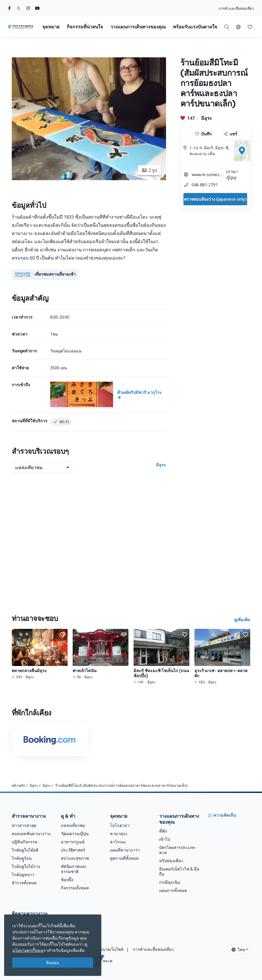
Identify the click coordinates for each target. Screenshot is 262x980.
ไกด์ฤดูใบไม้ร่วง (26, 866)
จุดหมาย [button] (51, 27)
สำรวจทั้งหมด (24, 883)
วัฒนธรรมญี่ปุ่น (75, 834)
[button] (238, 27)
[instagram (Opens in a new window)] (28, 8)
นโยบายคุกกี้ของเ (28, 950)
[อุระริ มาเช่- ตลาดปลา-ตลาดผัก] (222, 657)
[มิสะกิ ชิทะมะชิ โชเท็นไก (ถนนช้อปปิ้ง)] (161, 657)
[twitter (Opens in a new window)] (19, 8)
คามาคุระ (119, 834)
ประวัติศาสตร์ (73, 850)
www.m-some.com (207, 175)
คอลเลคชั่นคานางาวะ (31, 834)
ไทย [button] (238, 950)
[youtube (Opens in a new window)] (37, 8)
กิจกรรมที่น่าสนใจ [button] (85, 27)
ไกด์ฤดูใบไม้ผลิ (25, 850)
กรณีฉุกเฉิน (170, 882)
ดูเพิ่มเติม (242, 620)
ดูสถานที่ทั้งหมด (124, 858)
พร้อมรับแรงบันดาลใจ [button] (195, 27)
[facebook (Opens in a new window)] (9, 8)
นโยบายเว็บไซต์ (109, 949)
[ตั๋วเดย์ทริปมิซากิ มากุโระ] (108, 394)
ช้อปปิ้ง (67, 880)
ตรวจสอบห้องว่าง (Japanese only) (215, 199)
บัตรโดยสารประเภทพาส (177, 850)
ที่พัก (163, 831)
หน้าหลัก (19, 785)
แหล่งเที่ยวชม (73, 825)
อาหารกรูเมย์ (73, 842)
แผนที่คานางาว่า (125, 850)
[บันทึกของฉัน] (250, 27)
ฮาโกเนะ (118, 842)
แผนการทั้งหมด (173, 890)
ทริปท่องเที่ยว (171, 861)
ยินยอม (53, 963)
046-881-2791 (205, 185)
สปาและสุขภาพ (75, 858)
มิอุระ (207, 118)
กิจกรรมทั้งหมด (75, 888)
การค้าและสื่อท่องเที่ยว (236, 8)
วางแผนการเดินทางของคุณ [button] (138, 27)
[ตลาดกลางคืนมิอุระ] (40, 654)
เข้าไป (165, 839)
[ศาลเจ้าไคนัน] (101, 654)
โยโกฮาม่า (120, 825)
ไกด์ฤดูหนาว (23, 875)
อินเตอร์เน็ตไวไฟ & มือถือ (179, 871)
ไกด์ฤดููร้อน (22, 858)
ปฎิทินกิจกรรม (25, 842)
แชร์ (231, 134)
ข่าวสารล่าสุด (24, 825)
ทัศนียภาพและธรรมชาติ (74, 869)
